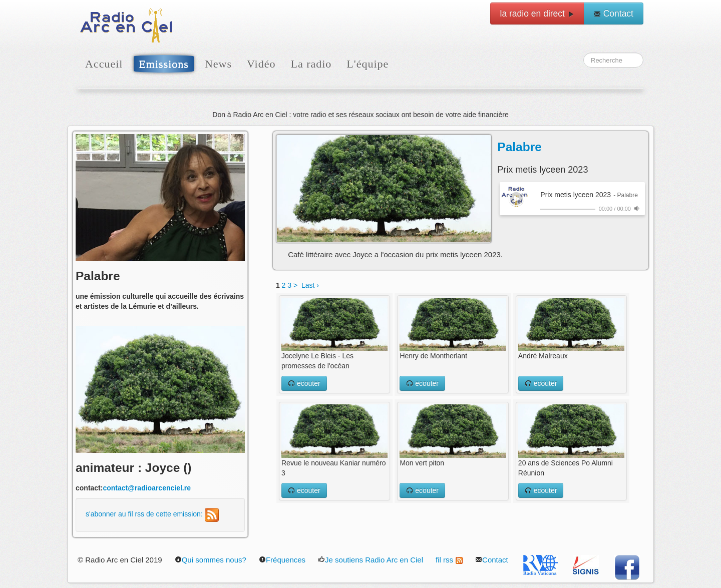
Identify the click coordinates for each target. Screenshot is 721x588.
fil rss (449, 560)
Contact (614, 14)
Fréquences (282, 560)
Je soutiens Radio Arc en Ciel (371, 560)
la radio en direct (537, 14)
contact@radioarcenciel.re (147, 488)
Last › (310, 285)
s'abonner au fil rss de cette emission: (152, 514)
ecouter (304, 383)
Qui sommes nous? (211, 560)
